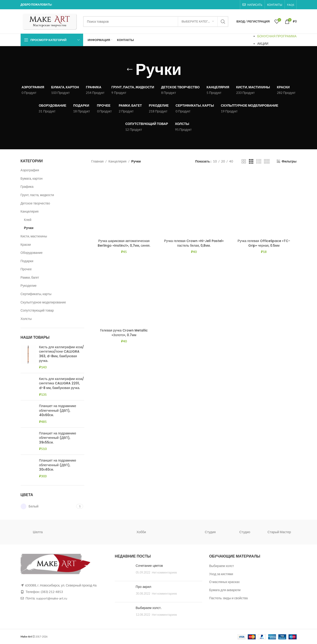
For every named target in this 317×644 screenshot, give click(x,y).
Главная (97, 161)
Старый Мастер (279, 532)
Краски (26, 244)
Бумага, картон (32, 178)
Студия (210, 532)
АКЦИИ (263, 43)
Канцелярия (30, 211)
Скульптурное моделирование (43, 302)
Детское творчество (35, 203)
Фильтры (289, 161)
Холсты (26, 319)
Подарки (27, 261)
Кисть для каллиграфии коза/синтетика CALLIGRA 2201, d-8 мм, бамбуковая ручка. (62, 383)
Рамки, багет (30, 277)
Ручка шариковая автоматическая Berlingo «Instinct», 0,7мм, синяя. (124, 243)
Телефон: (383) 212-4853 (44, 592)
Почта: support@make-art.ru (46, 598)
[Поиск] (156, 22)
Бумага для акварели (225, 590)
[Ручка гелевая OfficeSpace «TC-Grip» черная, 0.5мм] (264, 204)
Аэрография (30, 170)
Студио (245, 532)
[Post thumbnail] (124, 571)
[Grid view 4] (259, 161)
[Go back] (130, 70)
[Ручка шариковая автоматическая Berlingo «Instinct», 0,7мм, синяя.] (124, 204)
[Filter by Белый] (48, 506)
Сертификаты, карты (36, 294)
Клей (28, 220)
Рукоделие (29, 285)
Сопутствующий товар (37, 310)
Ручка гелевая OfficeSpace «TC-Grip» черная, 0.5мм (264, 243)
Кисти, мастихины (34, 236)
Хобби (141, 532)
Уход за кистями (221, 574)
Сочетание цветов (149, 566)
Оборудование (32, 253)
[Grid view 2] (244, 161)
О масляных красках (224, 582)
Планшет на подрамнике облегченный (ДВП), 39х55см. (58, 438)
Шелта (38, 532)
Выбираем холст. (149, 608)
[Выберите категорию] (198, 22)
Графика (27, 187)
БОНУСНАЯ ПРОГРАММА (277, 36)
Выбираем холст (221, 566)
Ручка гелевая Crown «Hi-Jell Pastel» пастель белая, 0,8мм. (194, 243)
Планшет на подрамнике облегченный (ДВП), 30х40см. (58, 465)
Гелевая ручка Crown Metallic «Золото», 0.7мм (124, 333)
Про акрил (143, 587)
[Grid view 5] (267, 161)
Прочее (26, 269)
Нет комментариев (164, 572)
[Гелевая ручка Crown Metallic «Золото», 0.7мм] (124, 293)
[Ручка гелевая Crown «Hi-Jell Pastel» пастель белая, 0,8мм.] (194, 204)
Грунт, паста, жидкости (37, 195)
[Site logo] (50, 21)
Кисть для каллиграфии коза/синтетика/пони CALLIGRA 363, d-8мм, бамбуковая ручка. (62, 354)
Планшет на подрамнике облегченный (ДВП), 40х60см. (58, 411)
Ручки (29, 228)
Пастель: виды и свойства (228, 598)
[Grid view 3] (251, 161)
